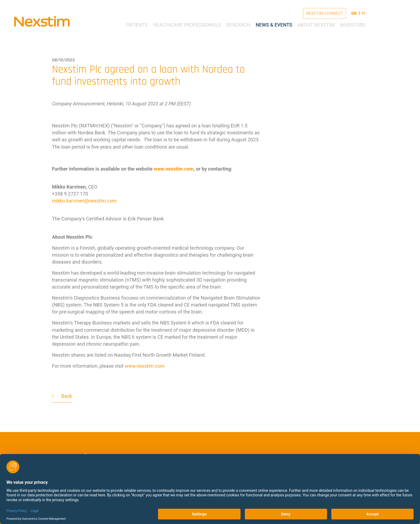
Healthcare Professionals (187, 25)
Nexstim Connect (325, 13)
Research (238, 25)
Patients (137, 25)
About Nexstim (316, 25)
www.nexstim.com (174, 169)
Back (67, 396)
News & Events (274, 25)
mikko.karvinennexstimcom (84, 201)
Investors (353, 25)
